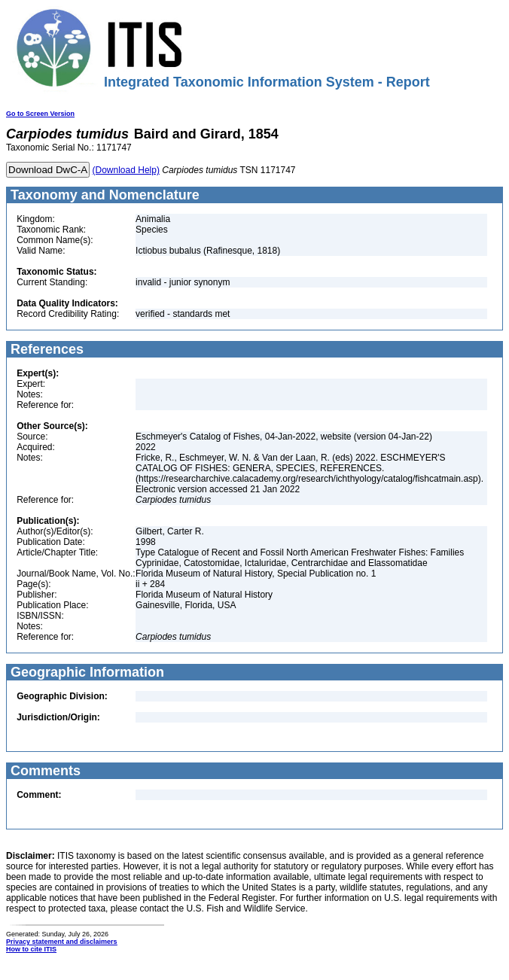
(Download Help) (126, 170)
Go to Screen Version (40, 114)
